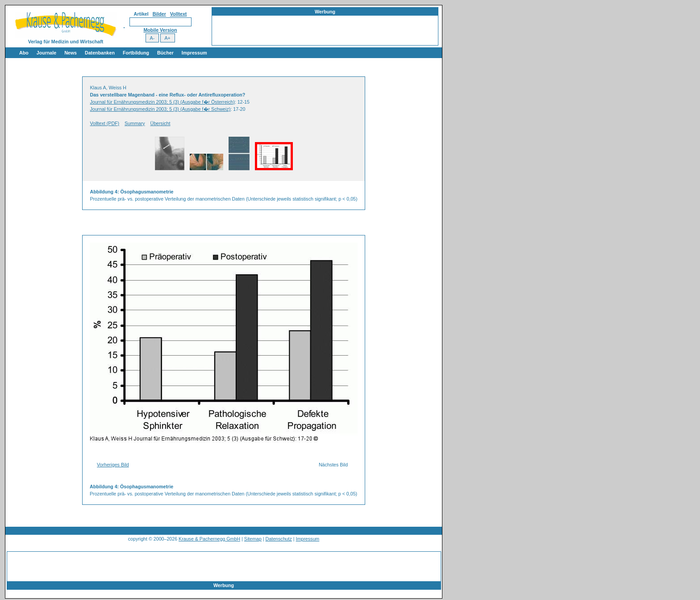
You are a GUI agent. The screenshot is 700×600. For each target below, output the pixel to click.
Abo (24, 53)
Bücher (165, 53)
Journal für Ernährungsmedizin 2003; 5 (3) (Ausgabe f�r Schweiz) (160, 109)
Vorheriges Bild (113, 465)
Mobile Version (160, 30)
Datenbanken (100, 53)
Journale (46, 53)
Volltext (179, 14)
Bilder (159, 14)
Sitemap (253, 539)
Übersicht (160, 123)
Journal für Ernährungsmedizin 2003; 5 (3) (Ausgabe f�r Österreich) (162, 102)
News (71, 53)
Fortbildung (136, 53)
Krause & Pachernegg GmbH (209, 539)
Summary (135, 123)
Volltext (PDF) (104, 123)
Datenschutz (279, 539)
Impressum (194, 53)
